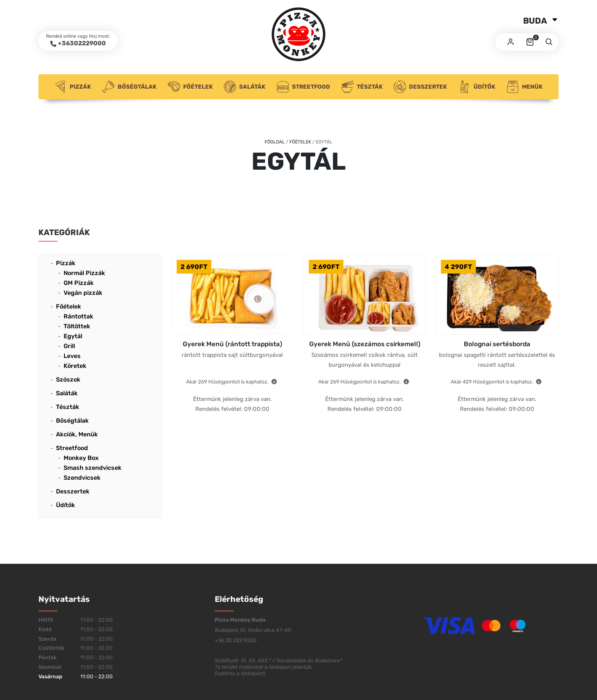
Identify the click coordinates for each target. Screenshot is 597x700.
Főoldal (275, 142)
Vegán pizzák (83, 293)
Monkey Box (81, 458)
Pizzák (73, 87)
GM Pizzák (79, 283)
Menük (525, 87)
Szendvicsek (82, 478)
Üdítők (477, 87)
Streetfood (303, 87)
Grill (69, 346)
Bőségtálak (129, 87)
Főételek (190, 87)
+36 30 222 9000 (236, 640)
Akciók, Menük (77, 434)
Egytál (73, 336)
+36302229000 (82, 43)
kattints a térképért (240, 674)
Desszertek (420, 87)
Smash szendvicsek (93, 468)
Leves (72, 356)
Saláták (245, 87)
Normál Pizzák (84, 273)
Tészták (362, 87)
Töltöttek (77, 326)
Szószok (68, 379)
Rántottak (78, 316)
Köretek (75, 366)
